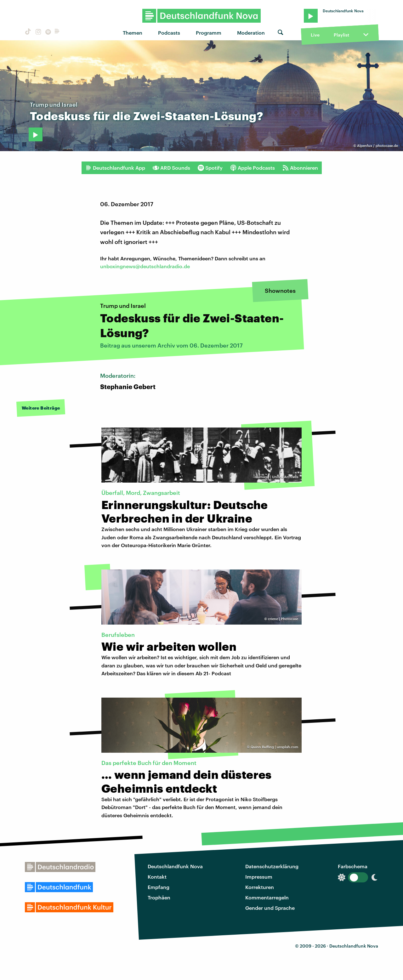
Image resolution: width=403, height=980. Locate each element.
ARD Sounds (171, 168)
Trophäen (159, 897)
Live (315, 35)
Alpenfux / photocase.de (377, 146)
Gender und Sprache (270, 908)
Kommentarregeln (267, 897)
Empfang (159, 887)
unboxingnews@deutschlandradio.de (145, 266)
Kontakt (157, 877)
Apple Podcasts (253, 168)
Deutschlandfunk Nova (175, 866)
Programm (209, 33)
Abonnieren (300, 168)
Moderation (251, 33)
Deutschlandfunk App (115, 168)
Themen (133, 33)
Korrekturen (260, 887)
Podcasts (169, 33)
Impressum (259, 877)
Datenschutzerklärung (272, 866)
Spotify (210, 168)
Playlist (341, 35)
